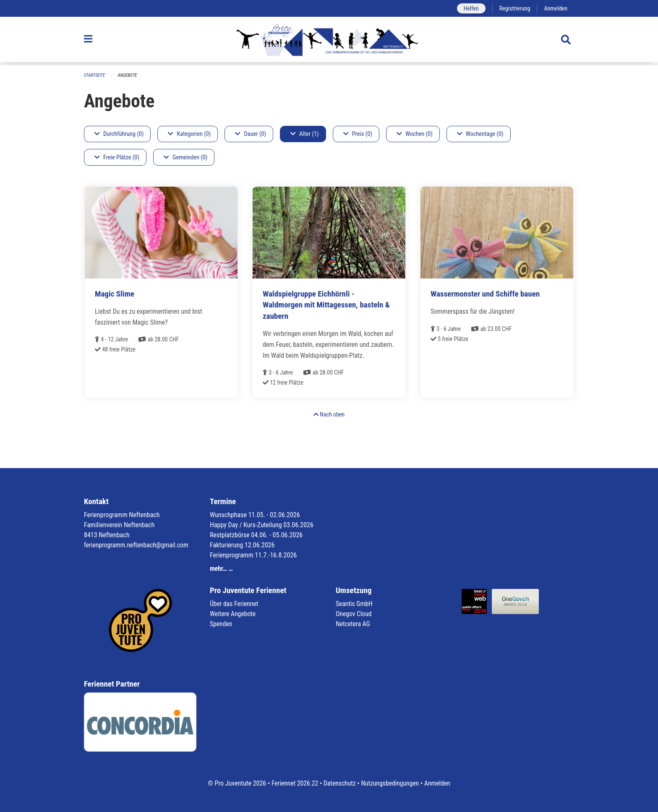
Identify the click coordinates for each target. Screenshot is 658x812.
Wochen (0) (415, 134)
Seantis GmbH (355, 604)
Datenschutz (339, 783)
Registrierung (514, 8)
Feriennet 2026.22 (293, 783)
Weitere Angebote (233, 614)
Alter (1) (305, 134)
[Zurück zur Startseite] (329, 41)
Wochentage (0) (480, 134)
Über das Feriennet (235, 604)
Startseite (95, 75)
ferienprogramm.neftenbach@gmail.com (137, 545)
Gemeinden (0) (185, 157)
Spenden (221, 624)
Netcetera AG (353, 624)
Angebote (128, 75)
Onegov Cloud (354, 614)
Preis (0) (358, 134)
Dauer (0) (251, 134)
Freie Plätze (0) (117, 157)
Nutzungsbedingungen (390, 783)
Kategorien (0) (189, 134)
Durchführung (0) (119, 134)
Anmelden (555, 8)
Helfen (469, 8)
